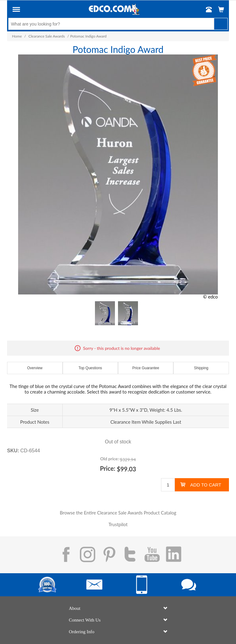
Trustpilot (118, 524)
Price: (108, 468)
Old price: (109, 459)
